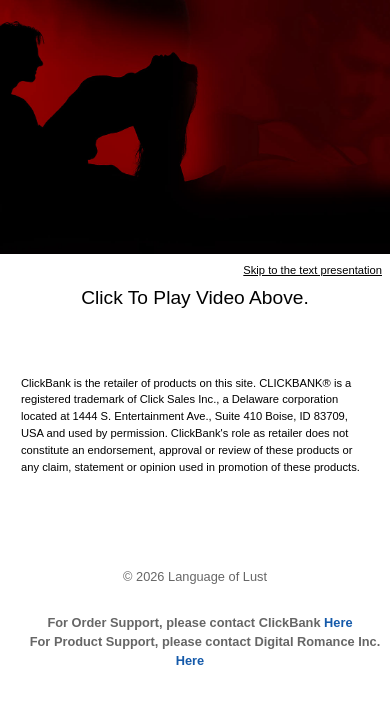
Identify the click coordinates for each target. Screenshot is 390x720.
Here (337, 622)
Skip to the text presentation (312, 270)
